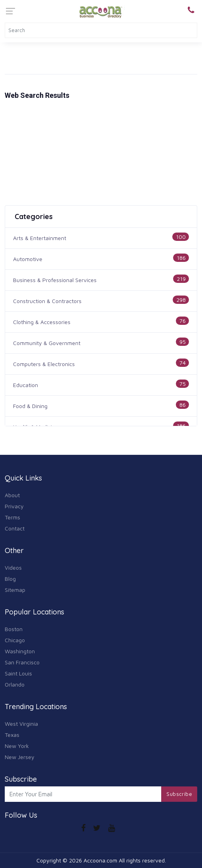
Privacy (14, 506)
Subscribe (179, 794)
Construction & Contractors (47, 301)
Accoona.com (100, 860)
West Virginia (21, 724)
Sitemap (15, 590)
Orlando (15, 684)
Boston (14, 629)
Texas (12, 735)
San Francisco (22, 662)
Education (26, 385)
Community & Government (47, 343)
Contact (15, 528)
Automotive (28, 259)
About (12, 495)
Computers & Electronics (44, 364)
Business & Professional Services (55, 280)
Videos (13, 568)
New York (17, 746)
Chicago (15, 640)
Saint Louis (18, 673)
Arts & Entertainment (40, 238)
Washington (20, 651)
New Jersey (20, 757)
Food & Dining (30, 406)
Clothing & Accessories (42, 322)
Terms (12, 517)
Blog (10, 579)
